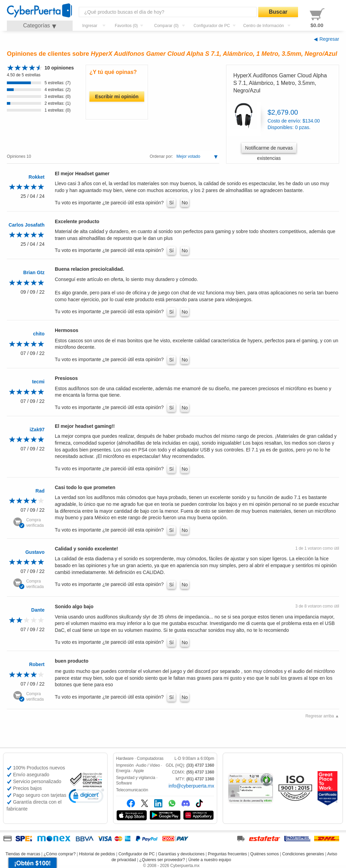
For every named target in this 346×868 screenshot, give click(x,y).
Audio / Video (148, 765)
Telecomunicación (132, 790)
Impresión (125, 765)
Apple (139, 771)
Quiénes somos (265, 854)
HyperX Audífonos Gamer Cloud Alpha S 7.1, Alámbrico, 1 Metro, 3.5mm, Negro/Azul (280, 83)
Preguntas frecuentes (227, 854)
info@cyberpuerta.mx (191, 786)
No (185, 203)
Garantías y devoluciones (181, 854)
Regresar (329, 39)
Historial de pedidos (97, 854)
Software (124, 783)
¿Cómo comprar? (59, 854)
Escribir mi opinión (117, 97)
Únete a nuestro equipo (210, 860)
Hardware (125, 758)
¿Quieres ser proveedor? (162, 860)
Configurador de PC (137, 854)
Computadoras (150, 758)
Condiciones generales (303, 854)
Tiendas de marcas (23, 854)
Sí (171, 203)
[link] (86, 797)
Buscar (278, 12)
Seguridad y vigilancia (136, 778)
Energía (123, 771)
